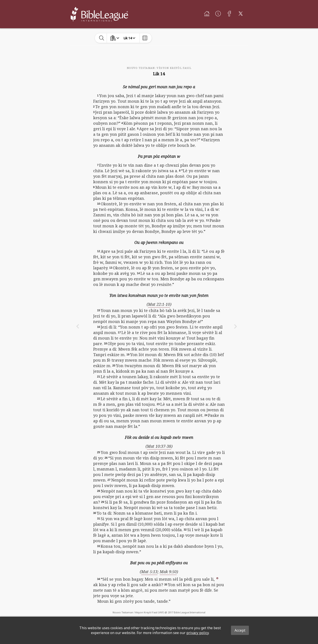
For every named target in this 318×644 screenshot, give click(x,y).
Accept (240, 630)
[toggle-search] (102, 38)
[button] (217, 578)
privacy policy (198, 633)
